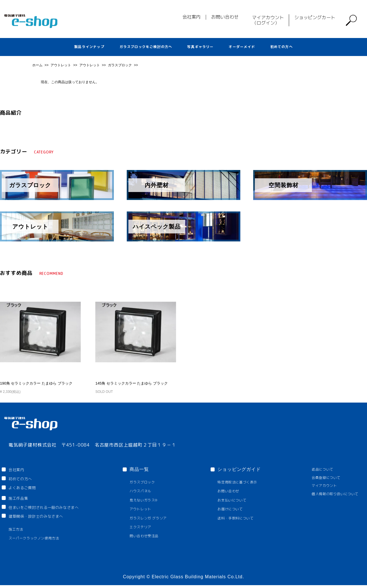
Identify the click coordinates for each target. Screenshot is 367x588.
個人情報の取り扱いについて (331, 494)
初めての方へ (282, 47)
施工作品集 (22, 499)
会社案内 (191, 17)
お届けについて (232, 509)
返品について (316, 469)
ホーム (38, 65)
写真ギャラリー (200, 47)
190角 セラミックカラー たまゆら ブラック (33, 383)
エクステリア (148, 528)
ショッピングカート (315, 17)
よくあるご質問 (26, 489)
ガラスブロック (120, 65)
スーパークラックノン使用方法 (38, 541)
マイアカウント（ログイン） (268, 20)
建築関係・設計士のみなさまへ (43, 518)
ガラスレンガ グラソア (157, 518)
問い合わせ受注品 (152, 537)
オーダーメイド (242, 47)
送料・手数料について (239, 518)
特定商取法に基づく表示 (241, 482)
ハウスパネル (148, 491)
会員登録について (320, 477)
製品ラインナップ (89, 47)
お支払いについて (235, 500)
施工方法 (17, 532)
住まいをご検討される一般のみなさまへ (52, 509)
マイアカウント (318, 486)
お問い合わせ (225, 17)
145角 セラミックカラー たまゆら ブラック (129, 383)
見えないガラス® (151, 500)
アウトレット (61, 65)
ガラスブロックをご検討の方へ (146, 47)
